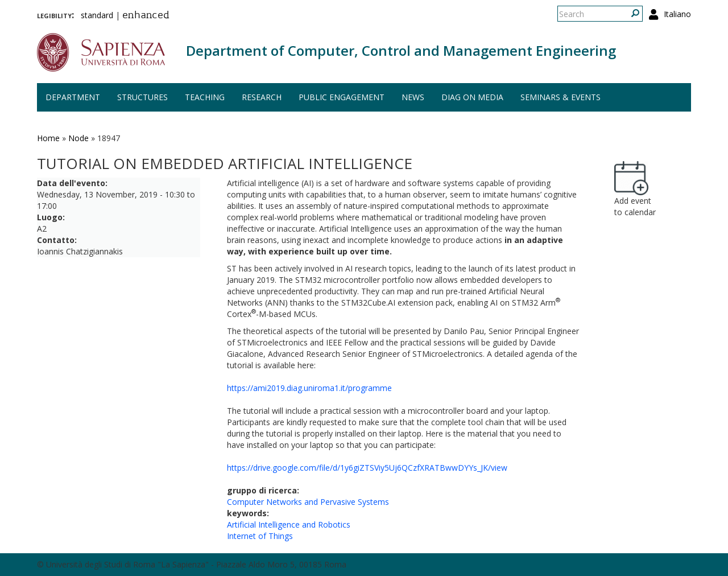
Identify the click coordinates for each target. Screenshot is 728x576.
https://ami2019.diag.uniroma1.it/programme (309, 388)
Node (78, 138)
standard (97, 15)
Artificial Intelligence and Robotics (289, 524)
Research (262, 97)
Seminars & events (561, 97)
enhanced (146, 16)
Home (48, 138)
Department (73, 97)
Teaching (205, 97)
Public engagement (342, 97)
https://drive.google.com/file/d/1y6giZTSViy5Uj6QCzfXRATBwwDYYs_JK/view (367, 468)
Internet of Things (260, 536)
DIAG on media (472, 97)
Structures (142, 97)
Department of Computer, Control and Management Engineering (401, 50)
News (413, 97)
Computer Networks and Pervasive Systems (308, 502)
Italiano (677, 14)
